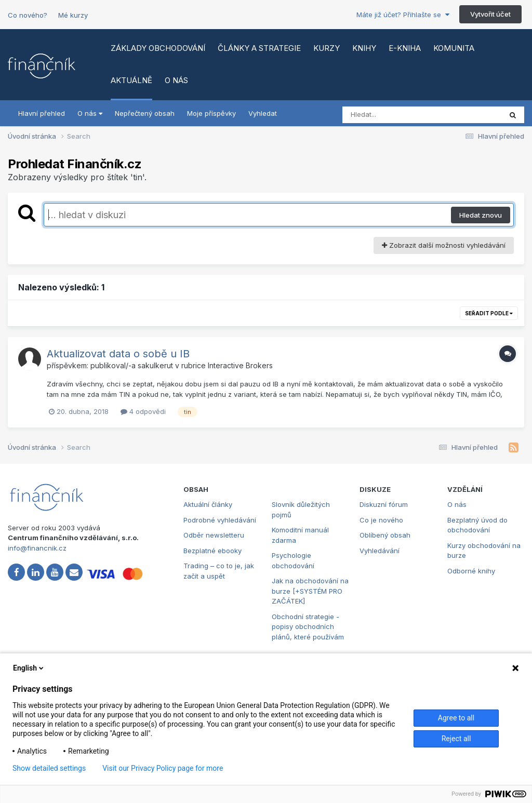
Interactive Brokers (240, 365)
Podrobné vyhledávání (220, 520)
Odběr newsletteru (214, 535)
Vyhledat (263, 113)
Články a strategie (259, 48)
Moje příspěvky (211, 113)
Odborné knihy (471, 571)
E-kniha (405, 48)
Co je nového (381, 520)
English (29, 668)
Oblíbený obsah (385, 535)
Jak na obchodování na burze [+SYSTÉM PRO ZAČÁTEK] (310, 591)
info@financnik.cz (37, 548)
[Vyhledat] (402, 115)
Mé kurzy (73, 15)
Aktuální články (208, 504)
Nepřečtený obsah (145, 113)
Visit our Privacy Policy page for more (163, 768)
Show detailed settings (49, 768)
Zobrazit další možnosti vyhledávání (444, 245)
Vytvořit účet (490, 14)
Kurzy (327, 48)
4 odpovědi (143, 411)
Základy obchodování (158, 48)
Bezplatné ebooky (212, 551)
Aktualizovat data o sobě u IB (118, 354)
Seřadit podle (489, 313)
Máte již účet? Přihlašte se (403, 15)
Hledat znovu (481, 215)
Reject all (456, 739)
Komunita (454, 48)
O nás (176, 80)
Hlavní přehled (42, 113)
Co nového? (28, 15)
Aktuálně (131, 80)
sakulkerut (155, 365)
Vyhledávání (380, 551)
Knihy (364, 48)
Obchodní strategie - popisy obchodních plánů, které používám (308, 627)
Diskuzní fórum (384, 504)
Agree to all (456, 718)
